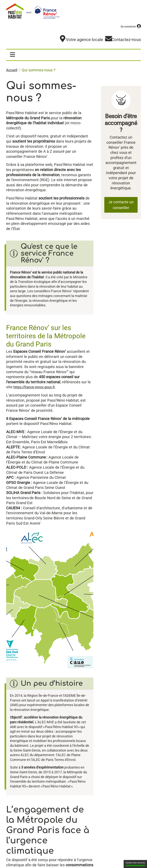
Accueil (12, 71)
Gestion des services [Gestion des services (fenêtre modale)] (135, 864)
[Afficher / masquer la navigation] (13, 56)
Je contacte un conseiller (121, 206)
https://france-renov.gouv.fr (37, 396)
